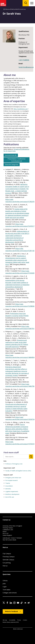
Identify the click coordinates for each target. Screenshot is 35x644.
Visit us (5, 566)
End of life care (10, 497)
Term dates (7, 590)
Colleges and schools (10, 593)
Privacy (19, 620)
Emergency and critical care (13, 478)
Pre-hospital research (11, 480)
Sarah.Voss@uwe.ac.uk (26, 67)
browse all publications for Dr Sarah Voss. (16, 150)
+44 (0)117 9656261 (16, 538)
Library (5, 581)
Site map (5, 620)
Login (5, 587)
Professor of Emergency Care (14, 464)
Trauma (8, 483)
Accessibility (12, 620)
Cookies (25, 620)
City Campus (7, 554)
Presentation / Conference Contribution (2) (17, 160)
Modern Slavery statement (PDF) (11, 622)
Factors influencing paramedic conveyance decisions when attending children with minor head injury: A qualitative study (17, 429)
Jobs (4, 584)
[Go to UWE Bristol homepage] (4, 9)
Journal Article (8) (11, 155)
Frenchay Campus (9, 557)
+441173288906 (24, 60)
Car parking (7, 563)
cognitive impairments (12, 491)
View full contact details (9, 540)
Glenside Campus (8, 560)
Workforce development (12, 494)
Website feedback (11, 611)
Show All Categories (12, 165)
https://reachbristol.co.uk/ (21, 109)
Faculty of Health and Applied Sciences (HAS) (18, 471)
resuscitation (9, 486)
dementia (8, 489)
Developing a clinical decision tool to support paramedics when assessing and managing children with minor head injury (17, 260)
